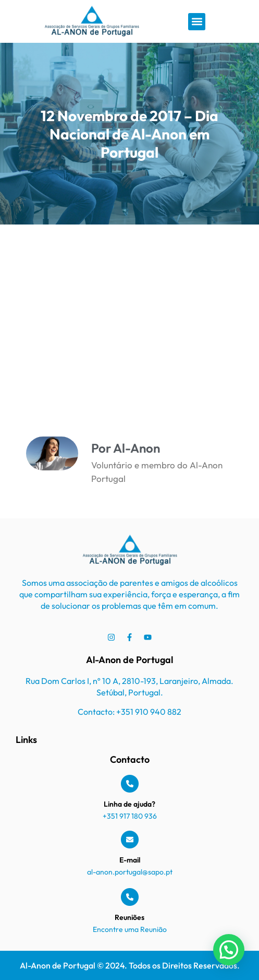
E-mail (130, 860)
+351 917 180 (124, 816)
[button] (197, 22)
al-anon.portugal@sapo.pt (130, 872)
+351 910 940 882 (149, 712)
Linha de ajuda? (129, 804)
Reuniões (129, 917)
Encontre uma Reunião (130, 929)
